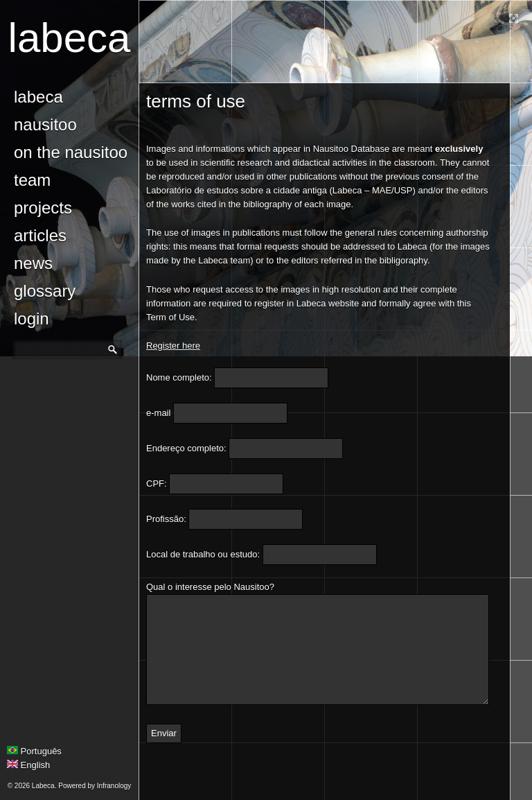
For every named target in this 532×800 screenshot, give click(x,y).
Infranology (114, 786)
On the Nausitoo (71, 152)
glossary (45, 291)
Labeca (70, 38)
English (28, 765)
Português (34, 751)
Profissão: (166, 519)
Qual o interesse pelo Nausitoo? (210, 587)
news (33, 263)
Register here (173, 346)
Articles (40, 235)
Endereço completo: (186, 448)
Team (32, 180)
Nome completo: (179, 377)
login (32, 319)
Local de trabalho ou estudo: (203, 554)
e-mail (158, 413)
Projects (43, 208)
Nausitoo (45, 124)
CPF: (157, 484)
